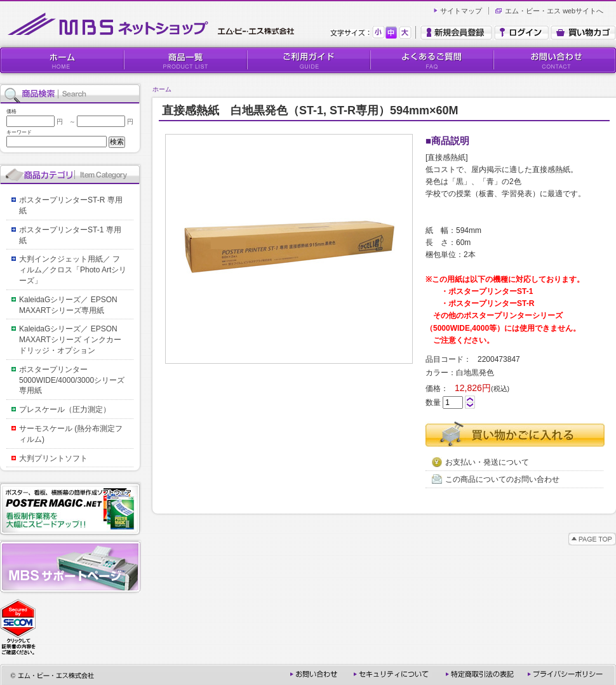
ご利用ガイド (308, 60)
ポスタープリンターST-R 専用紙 (71, 205)
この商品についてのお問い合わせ (496, 479)
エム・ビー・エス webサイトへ (554, 11)
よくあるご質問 (431, 60)
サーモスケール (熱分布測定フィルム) (71, 434)
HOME (62, 60)
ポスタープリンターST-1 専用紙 (70, 235)
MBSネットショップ (154, 24)
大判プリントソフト (53, 458)
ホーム (162, 89)
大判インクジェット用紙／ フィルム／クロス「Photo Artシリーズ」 (73, 270)
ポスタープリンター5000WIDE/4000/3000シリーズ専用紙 (72, 380)
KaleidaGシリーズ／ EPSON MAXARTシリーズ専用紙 (72, 305)
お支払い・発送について (480, 462)
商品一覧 (185, 60)
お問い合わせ (554, 60)
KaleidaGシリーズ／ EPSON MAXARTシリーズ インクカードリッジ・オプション (72, 340)
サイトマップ (461, 11)
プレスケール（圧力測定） (65, 409)
